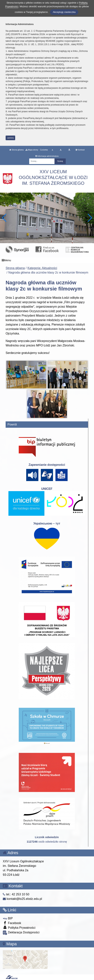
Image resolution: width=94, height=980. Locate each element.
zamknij (10, 138)
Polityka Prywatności (19, 928)
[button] (90, 218)
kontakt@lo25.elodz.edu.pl (22, 899)
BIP (8, 918)
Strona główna (16, 150)
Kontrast (80, 150)
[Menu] (47, 260)
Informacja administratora (47, 156)
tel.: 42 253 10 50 (16, 894)
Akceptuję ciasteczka (64, 12)
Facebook (12, 923)
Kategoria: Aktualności (42, 268)
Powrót (12, 424)
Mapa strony (32, 150)
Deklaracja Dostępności (21, 933)
